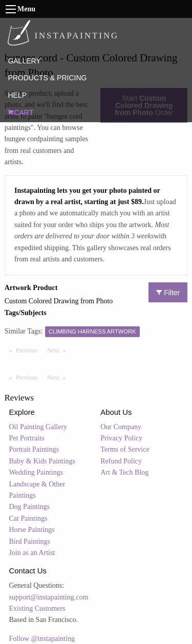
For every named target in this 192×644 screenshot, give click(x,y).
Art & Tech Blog (124, 472)
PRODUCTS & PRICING (47, 78)
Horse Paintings (32, 530)
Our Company (121, 427)
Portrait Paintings (34, 449)
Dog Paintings (30, 507)
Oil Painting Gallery (38, 427)
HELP (17, 95)
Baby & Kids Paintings (42, 461)
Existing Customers (37, 608)
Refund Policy (121, 461)
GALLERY (24, 61)
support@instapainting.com (49, 597)
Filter (168, 293)
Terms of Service (125, 449)
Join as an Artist (32, 553)
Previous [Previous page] (29, 350)
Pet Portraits (27, 438)
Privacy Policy (121, 438)
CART (20, 113)
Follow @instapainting (42, 639)
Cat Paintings (28, 518)
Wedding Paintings (36, 472)
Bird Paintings (30, 541)
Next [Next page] (59, 350)
